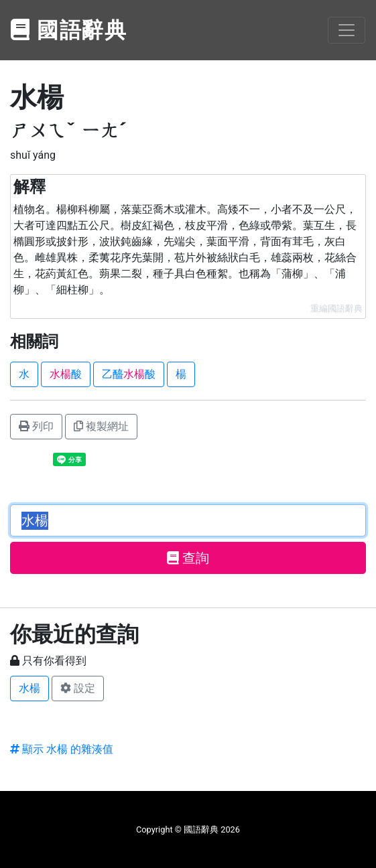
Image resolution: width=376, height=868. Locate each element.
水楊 (29, 688)
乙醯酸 (129, 374)
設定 (78, 688)
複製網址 (101, 426)
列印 (36, 426)
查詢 (188, 558)
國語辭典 (69, 30)
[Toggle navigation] (347, 30)
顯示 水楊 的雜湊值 (62, 749)
